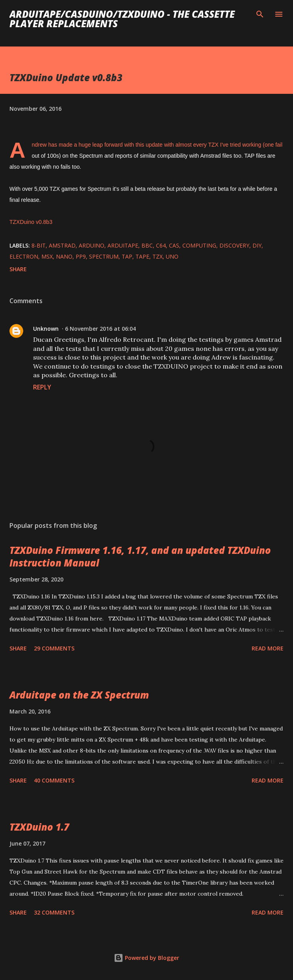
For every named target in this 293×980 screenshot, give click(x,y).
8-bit (39, 245)
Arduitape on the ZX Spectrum (79, 695)
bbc (147, 245)
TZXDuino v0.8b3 (31, 222)
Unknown (46, 329)
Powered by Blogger (146, 958)
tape (142, 256)
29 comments (54, 648)
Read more (268, 648)
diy (257, 245)
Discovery (234, 245)
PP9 (81, 256)
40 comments (54, 780)
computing (199, 245)
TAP (127, 256)
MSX (47, 256)
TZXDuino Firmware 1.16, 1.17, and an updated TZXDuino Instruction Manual (140, 556)
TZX (158, 256)
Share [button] (18, 269)
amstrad (62, 245)
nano (64, 256)
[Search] (260, 14)
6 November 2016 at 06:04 (100, 329)
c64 (161, 245)
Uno (172, 256)
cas (174, 245)
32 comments (54, 912)
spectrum (104, 256)
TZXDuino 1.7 (39, 827)
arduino (92, 245)
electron (24, 256)
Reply (42, 387)
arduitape (123, 245)
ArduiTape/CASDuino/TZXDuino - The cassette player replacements (122, 19)
